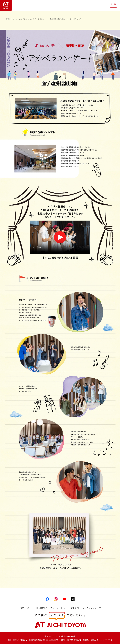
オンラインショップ (91, 608)
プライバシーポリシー (58, 608)
